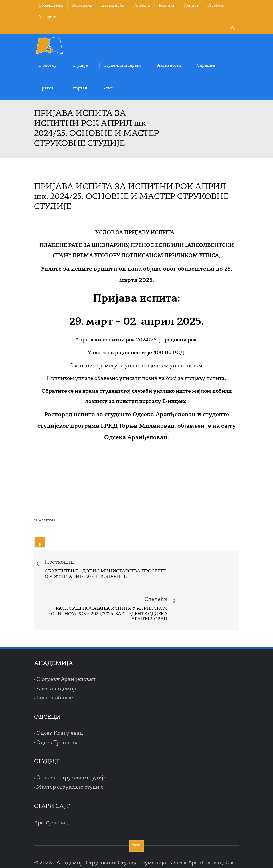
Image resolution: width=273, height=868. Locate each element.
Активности (169, 65)
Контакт (167, 6)
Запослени (82, 6)
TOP (136, 815)
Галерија (142, 6)
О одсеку (47, 65)
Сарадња (206, 65)
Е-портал (78, 88)
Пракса (46, 88)
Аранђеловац (51, 792)
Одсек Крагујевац (60, 702)
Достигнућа (113, 6)
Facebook (216, 6)
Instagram (48, 17)
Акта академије (57, 658)
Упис (108, 88)
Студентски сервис (123, 65)
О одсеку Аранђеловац (66, 648)
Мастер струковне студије (70, 756)
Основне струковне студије (71, 747)
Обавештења (51, 6)
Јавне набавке (55, 667)
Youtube (191, 6)
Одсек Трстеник (57, 711)
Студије (80, 65)
